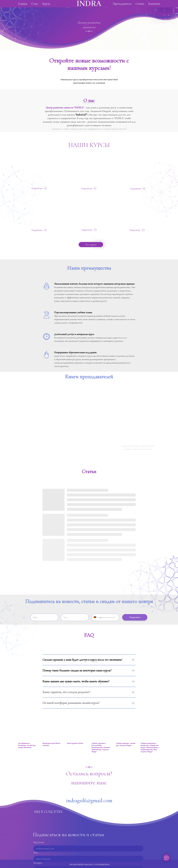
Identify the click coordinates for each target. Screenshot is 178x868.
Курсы (69, 6)
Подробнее (37, 188)
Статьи (129, 6)
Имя (36, 853)
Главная (38, 6)
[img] (41, 171)
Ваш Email (39, 842)
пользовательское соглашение (90, 864)
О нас (54, 6)
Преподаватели (113, 6)
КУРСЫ (100, 145)
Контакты (143, 6)
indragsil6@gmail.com (89, 800)
